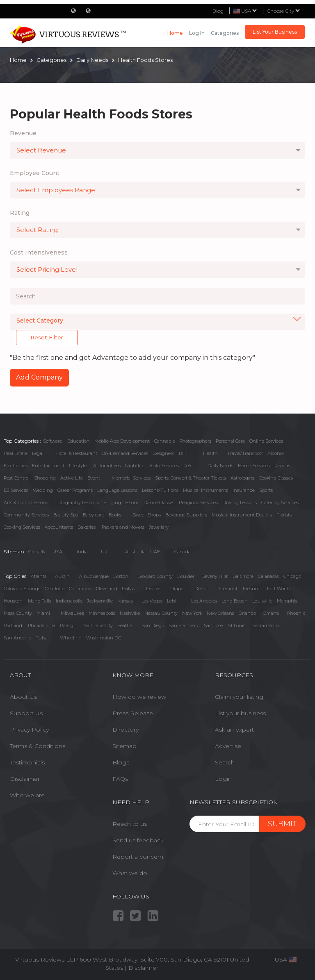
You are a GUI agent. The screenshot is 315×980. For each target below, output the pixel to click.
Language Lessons (117, 490)
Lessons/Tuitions (160, 490)
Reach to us (130, 824)
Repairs (282, 466)
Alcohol (276, 453)
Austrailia (135, 552)
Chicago (292, 576)
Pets (188, 466)
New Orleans (220, 613)
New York (192, 613)
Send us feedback (138, 840)
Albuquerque (94, 576)
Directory (126, 730)
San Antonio (17, 638)
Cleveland (107, 589)
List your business (240, 713)
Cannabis (164, 441)
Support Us (26, 713)
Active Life (72, 478)
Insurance (244, 490)
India (82, 552)
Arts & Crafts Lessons (26, 503)
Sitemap (124, 746)
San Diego (153, 625)
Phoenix (296, 613)
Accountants (59, 527)
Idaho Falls (40, 601)
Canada (183, 552)
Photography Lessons (76, 503)
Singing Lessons (121, 503)
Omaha (271, 613)
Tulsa (42, 638)
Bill (182, 453)
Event (94, 478)
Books (115, 515)
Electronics (16, 466)
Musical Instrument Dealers (242, 515)
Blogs (121, 762)
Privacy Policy (29, 730)
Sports (266, 490)
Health (210, 453)
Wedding (43, 490)
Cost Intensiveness (39, 252)
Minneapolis (102, 613)
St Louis (237, 625)
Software (52, 441)
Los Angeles (204, 601)
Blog (218, 11)
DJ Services (16, 490)
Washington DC (104, 638)
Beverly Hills (215, 576)
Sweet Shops (147, 515)
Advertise (228, 746)
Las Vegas (152, 601)
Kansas (125, 601)
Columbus (80, 589)
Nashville (130, 613)
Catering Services (280, 503)
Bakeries (87, 527)
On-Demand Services (125, 453)
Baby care (94, 515)
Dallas (128, 589)
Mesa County (18, 613)
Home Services (254, 466)
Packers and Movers (123, 527)
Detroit (202, 589)
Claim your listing (239, 697)
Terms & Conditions (38, 746)
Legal (38, 453)
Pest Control (17, 478)
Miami (43, 613)
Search (225, 762)
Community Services (26, 515)
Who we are (27, 795)
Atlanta (39, 576)
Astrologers (242, 478)
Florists (284, 515)
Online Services (266, 441)
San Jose (213, 625)
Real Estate (16, 453)
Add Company (39, 377)
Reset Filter (47, 337)
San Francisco (184, 625)
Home (175, 33)
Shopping (45, 478)
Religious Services (198, 503)
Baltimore (243, 576)
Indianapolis (69, 601)
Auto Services (164, 466)
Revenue (23, 133)
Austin (62, 576)
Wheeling (71, 638)
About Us (23, 697)
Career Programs (75, 490)
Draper (178, 589)
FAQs (120, 779)
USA (57, 552)
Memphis (287, 601)
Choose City (284, 11)
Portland (13, 625)
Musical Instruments (205, 490)
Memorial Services (131, 478)
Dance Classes (159, 503)
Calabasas (268, 576)
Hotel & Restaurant (77, 453)
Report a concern (138, 857)
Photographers (195, 441)
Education (79, 441)
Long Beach (235, 601)
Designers (163, 453)
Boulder (186, 576)
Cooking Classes (276, 478)
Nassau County (161, 613)
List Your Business (275, 32)
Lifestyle (78, 466)
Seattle (125, 625)
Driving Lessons (240, 503)
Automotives (107, 466)
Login (223, 779)
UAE (155, 552)
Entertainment (48, 466)
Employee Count (35, 173)
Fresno (250, 589)
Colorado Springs (22, 589)
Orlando (247, 613)
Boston (121, 576)
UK (104, 552)
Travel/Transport (245, 453)
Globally (37, 552)
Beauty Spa (66, 515)
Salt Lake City (98, 625)
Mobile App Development (122, 441)
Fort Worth (279, 589)
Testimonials (27, 762)
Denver (154, 589)
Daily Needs (220, 466)
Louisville (262, 601)
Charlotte (55, 589)
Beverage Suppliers (186, 515)
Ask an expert (234, 730)
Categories (225, 33)
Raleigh (68, 625)
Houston (13, 601)
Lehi (172, 601)
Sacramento (265, 625)
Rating (20, 213)
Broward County (155, 576)
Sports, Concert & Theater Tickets (191, 478)
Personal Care (230, 441)
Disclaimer (25, 779)
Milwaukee (72, 613)
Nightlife (135, 466)
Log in (197, 33)
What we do (130, 873)
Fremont (228, 589)
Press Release (133, 713)
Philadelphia (42, 625)
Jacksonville (100, 601)
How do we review (139, 697)
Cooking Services (22, 527)
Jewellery (159, 527)
